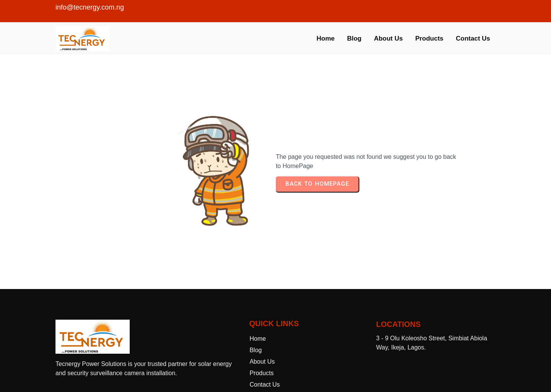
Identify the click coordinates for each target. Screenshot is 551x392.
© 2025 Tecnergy (276, 373)
